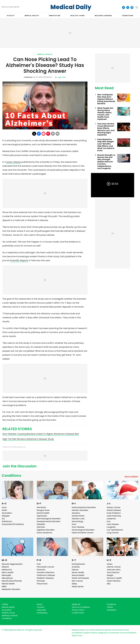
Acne (4, 507)
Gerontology (78, 521)
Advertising (42, 613)
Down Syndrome (44, 533)
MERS (4, 586)
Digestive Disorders (46, 530)
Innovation (7, 610)
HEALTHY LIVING (77, 16)
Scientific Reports (19, 260)
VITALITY (11, 16)
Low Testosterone (115, 530)
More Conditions (131, 477)
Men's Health (8, 572)
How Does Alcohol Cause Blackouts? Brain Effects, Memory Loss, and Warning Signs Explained (106, 129)
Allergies (6, 516)
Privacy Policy (78, 610)
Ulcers (110, 564)
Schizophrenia (78, 564)
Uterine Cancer (114, 567)
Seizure (75, 570)
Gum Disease (78, 527)
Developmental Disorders (49, 521)
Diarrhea (41, 527)
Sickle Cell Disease (80, 578)
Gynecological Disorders (83, 530)
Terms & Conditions (81, 607)
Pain (39, 564)
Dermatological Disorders (49, 519)
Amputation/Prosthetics (13, 524)
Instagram (112, 610)
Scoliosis (76, 567)
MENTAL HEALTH (32, 16)
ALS (3, 519)
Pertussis (41, 581)
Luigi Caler (62, 77)
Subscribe (41, 610)
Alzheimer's (7, 521)
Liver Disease (113, 524)
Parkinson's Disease (46, 575)
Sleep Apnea (78, 586)
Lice (108, 521)
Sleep (74, 584)
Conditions (11, 476)
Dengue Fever (43, 510)
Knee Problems (114, 513)
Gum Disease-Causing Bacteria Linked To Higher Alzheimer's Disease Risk (41, 434)
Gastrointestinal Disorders (84, 507)
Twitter (110, 607)
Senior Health (78, 572)
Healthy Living (8, 613)
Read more (77, 636)
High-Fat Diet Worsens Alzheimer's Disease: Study (28, 439)
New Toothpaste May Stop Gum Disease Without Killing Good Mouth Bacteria (106, 99)
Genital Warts (78, 516)
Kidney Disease (114, 510)
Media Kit (76, 604)
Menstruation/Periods (12, 581)
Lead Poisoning (114, 516)
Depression (42, 516)
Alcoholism (7, 513)
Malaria (5, 567)
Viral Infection (113, 572)
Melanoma (7, 570)
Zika (109, 584)
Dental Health (43, 513)
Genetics (76, 513)
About (40, 604)
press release (14, 162)
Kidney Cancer (114, 507)
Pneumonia (42, 584)
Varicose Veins (114, 570)
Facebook (111, 604)
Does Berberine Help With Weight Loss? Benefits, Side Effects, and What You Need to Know (106, 145)
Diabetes (41, 524)
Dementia (41, 507)
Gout (74, 524)
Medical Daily (71, 7)
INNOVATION (55, 16)
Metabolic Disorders (11, 589)
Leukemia (111, 519)
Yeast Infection (114, 581)
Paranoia (41, 570)
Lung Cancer (113, 533)
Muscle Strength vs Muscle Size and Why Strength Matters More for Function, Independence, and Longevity (106, 162)
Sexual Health (78, 575)
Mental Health (45, 54)
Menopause (7, 578)
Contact (41, 607)
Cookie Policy (78, 613)
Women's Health (114, 578)
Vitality (5, 604)
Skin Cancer (77, 581)
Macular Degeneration (12, 564)
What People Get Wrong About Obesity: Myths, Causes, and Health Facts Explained (105, 114)
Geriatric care (78, 519)
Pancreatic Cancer (46, 567)
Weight (110, 575)
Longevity (111, 527)
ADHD (4, 510)
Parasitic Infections (46, 572)
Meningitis (6, 575)
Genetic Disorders (80, 510)
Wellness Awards (103, 16)
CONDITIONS (128, 16)
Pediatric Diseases (45, 578)
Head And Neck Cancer (83, 533)
